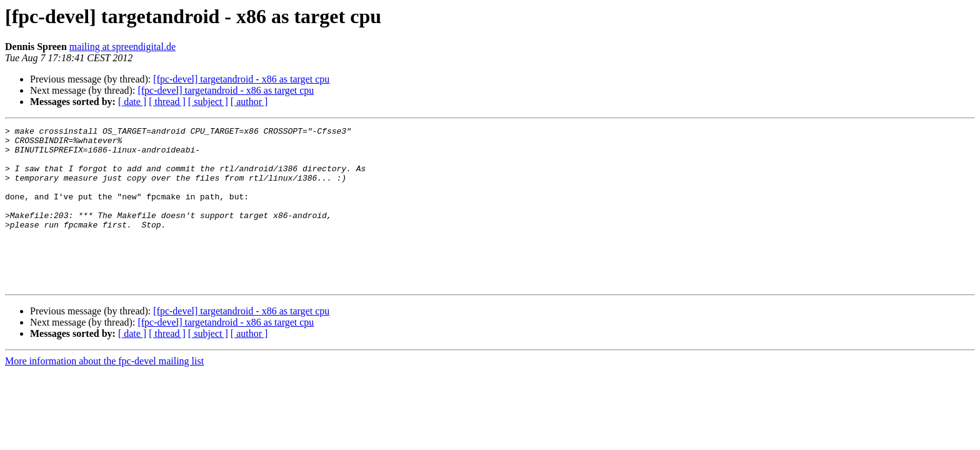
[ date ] (132, 102)
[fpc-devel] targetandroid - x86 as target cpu (241, 79)
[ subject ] (208, 102)
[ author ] (249, 102)
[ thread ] (167, 102)
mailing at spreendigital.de (122, 47)
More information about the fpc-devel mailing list (104, 393)
